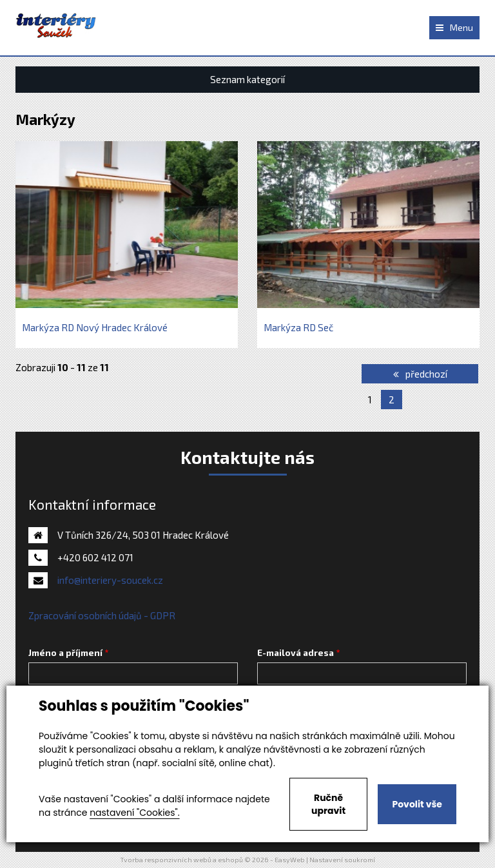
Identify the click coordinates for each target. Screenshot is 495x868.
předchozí (420, 374)
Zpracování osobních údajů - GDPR (102, 615)
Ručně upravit (328, 804)
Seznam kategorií (247, 79)
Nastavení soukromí (342, 860)
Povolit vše (417, 804)
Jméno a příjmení (65, 653)
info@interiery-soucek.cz (110, 580)
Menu (454, 27)
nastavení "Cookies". (134, 813)
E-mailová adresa (296, 653)
